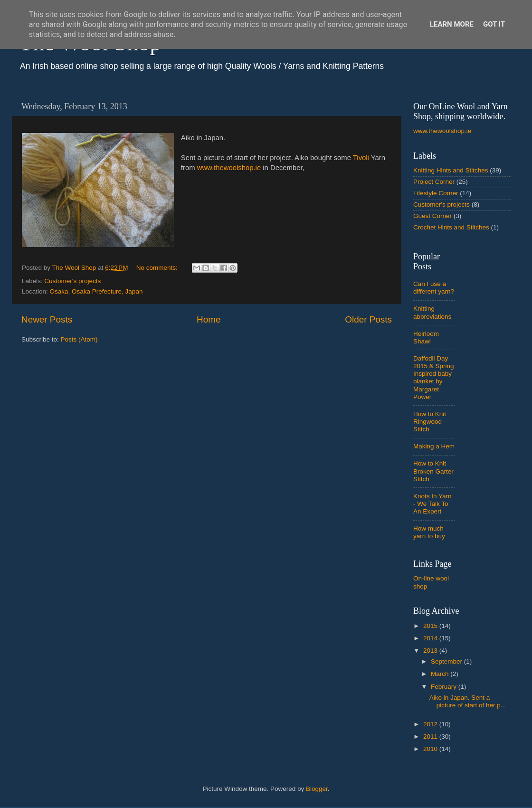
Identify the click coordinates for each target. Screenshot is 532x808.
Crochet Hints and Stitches (451, 227)
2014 (431, 638)
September (447, 661)
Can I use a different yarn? (434, 288)
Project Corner (434, 182)
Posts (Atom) (79, 339)
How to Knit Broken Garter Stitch (433, 471)
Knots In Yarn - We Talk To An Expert (432, 504)
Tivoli (361, 158)
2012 (431, 724)
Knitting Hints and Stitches (451, 170)
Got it (494, 24)
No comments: (158, 268)
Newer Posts (47, 319)
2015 (431, 626)
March (441, 674)
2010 (431, 749)
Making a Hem (434, 446)
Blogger (317, 789)
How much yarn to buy (429, 532)
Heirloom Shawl (426, 337)
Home (209, 319)
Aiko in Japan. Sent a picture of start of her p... (468, 701)
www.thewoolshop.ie (229, 168)
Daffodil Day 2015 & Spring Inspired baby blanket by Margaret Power (434, 378)
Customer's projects (72, 281)
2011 (431, 737)
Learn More (452, 24)
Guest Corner (432, 216)
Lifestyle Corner (436, 193)
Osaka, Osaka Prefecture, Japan (96, 291)
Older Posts (368, 319)
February (445, 687)
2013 (431, 651)
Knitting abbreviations (432, 312)
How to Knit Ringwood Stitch (430, 422)
